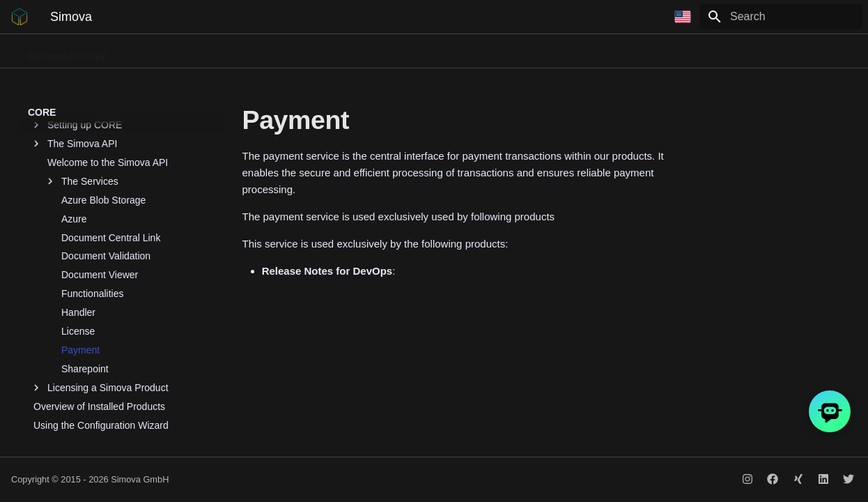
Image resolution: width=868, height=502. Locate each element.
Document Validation (106, 185)
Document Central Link (111, 167)
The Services (83, 111)
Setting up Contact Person (90, 374)
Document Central (67, 52)
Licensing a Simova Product (101, 317)
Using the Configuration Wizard (101, 355)
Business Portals (351, 52)
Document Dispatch (254, 52)
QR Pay (485, 52)
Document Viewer (100, 204)
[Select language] (683, 17)
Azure (74, 149)
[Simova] (20, 17)
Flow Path (428, 52)
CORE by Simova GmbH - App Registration (100, 436)
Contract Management (622, 52)
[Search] (781, 17)
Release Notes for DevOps (793, 52)
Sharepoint (85, 298)
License (78, 261)
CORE (702, 52)
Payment (80, 280)
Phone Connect (159, 52)
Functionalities (93, 223)
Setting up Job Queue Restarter (102, 393)
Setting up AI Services (81, 411)
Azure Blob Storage (103, 130)
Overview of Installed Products (99, 336)
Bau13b (538, 52)
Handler (78, 242)
